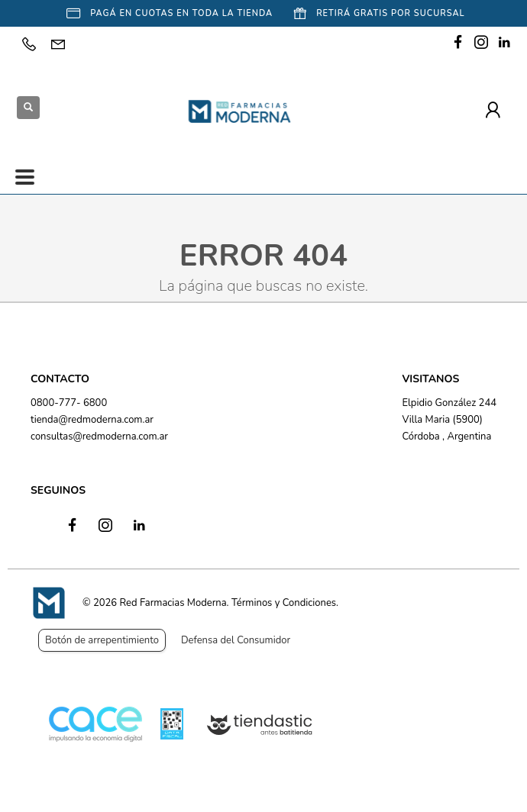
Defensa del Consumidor (236, 640)
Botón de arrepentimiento (102, 640)
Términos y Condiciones (284, 603)
